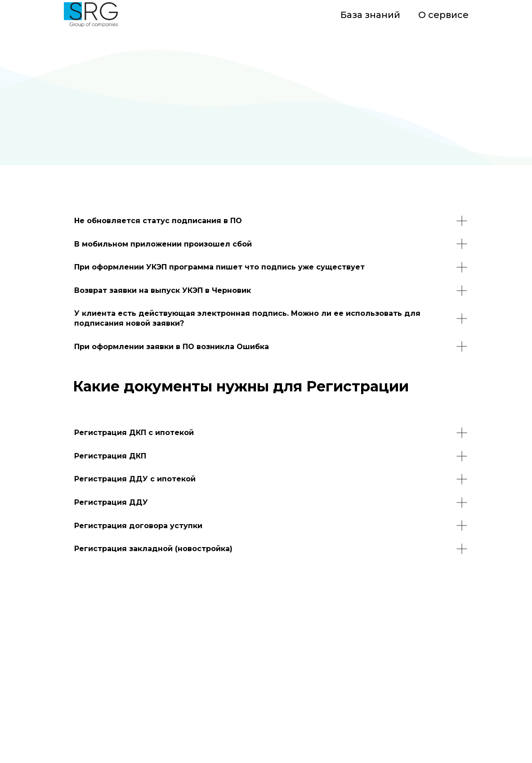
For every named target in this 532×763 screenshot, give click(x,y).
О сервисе (443, 15)
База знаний (370, 15)
